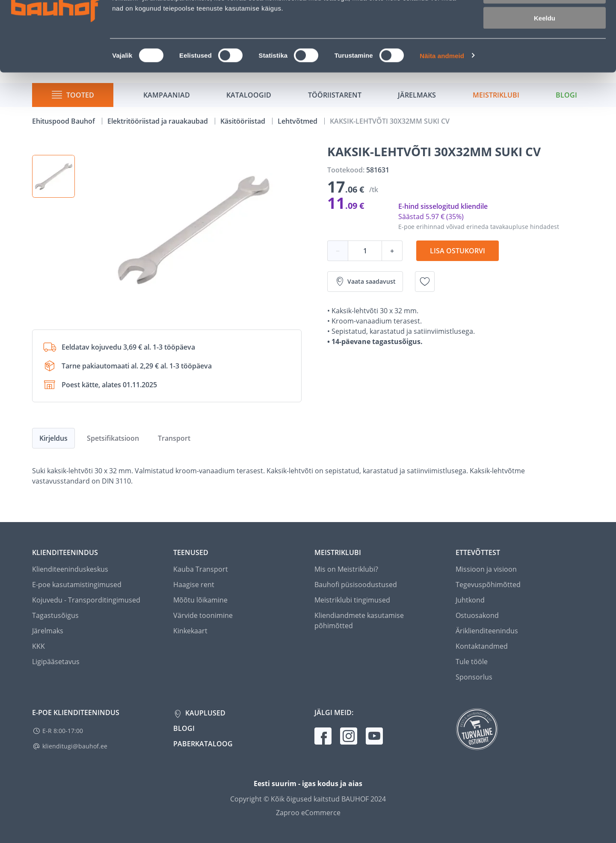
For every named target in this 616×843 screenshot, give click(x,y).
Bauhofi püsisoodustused (356, 585)
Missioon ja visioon (486, 569)
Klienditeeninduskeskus (70, 569)
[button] (53, 176)
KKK (38, 646)
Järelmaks (48, 631)
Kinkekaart (190, 631)
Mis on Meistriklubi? (346, 569)
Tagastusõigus (55, 615)
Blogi (184, 728)
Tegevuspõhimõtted (488, 585)
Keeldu (545, 72)
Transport (174, 438)
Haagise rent (194, 585)
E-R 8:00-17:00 (63, 731)
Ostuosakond (477, 615)
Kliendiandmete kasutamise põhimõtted (359, 620)
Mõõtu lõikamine (200, 600)
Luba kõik (545, 21)
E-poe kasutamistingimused (77, 585)
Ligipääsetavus (56, 662)
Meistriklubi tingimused (352, 600)
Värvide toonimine (203, 615)
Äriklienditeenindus (487, 631)
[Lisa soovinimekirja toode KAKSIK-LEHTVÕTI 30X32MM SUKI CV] (425, 282)
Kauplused (204, 713)
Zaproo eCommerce (308, 813)
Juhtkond (470, 600)
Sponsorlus (474, 677)
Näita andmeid (442, 109)
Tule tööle (472, 662)
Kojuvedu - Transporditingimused (86, 600)
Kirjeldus (53, 438)
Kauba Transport (201, 569)
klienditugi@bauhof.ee (75, 746)
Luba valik (544, 46)
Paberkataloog (203, 744)
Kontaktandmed (482, 646)
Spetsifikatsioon (113, 438)
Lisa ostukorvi (458, 251)
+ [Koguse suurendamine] (392, 251)
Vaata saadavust (365, 282)
